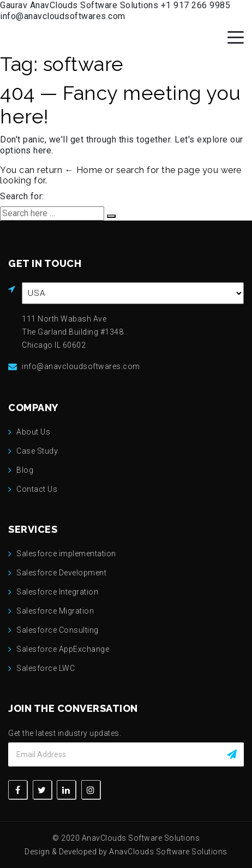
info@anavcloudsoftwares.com (63, 16)
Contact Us (37, 489)
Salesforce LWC (46, 668)
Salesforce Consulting (58, 630)
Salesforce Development (61, 573)
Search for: (22, 196)
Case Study (37, 451)
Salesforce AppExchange (63, 649)
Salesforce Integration (57, 592)
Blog (25, 470)
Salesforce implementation (66, 554)
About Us (33, 432)
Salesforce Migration (55, 611)
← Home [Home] (84, 170)
